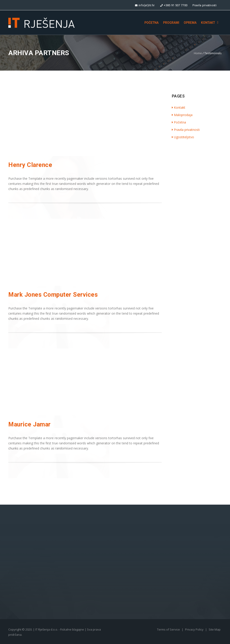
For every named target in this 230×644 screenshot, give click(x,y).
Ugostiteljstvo (183, 137)
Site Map (215, 629)
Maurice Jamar (30, 424)
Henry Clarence (30, 165)
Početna (151, 23)
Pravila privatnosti (205, 5)
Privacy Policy (195, 629)
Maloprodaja (182, 115)
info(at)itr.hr (145, 5)
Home (198, 53)
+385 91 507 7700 (174, 5)
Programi (171, 23)
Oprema (190, 23)
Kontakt (208, 23)
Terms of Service (169, 629)
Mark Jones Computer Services (53, 295)
